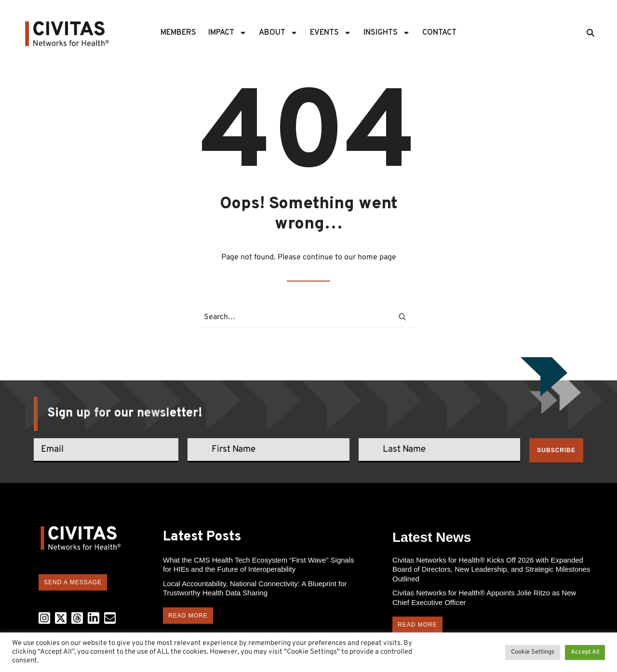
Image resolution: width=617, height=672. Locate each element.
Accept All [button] (585, 652)
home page (377, 257)
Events (331, 33)
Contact (439, 33)
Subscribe (556, 450)
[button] (590, 33)
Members (178, 33)
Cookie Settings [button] (533, 652)
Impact (228, 33)
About (278, 33)
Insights (387, 33)
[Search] (308, 317)
